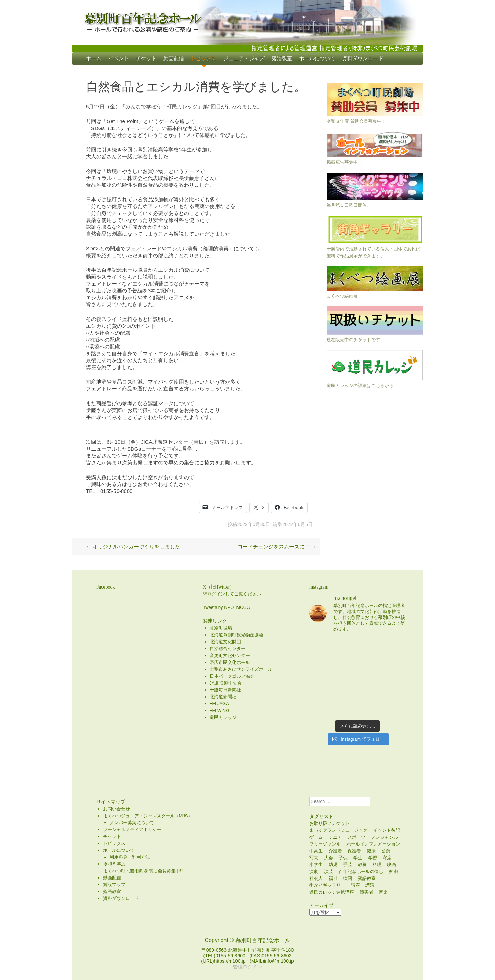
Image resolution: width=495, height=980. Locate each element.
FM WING (220, 710)
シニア (335, 837)
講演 (370, 885)
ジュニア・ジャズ (244, 58)
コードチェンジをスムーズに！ (277, 546)
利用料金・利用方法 (130, 857)
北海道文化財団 (225, 642)
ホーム (94, 58)
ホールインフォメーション (373, 844)
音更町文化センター (230, 655)
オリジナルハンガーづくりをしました (133, 546)
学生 (358, 858)
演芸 (329, 871)
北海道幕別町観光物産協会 (236, 635)
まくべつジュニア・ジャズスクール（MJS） (148, 816)
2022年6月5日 (298, 524)
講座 (355, 885)
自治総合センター (228, 649)
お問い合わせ (117, 809)
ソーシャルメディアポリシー (132, 830)
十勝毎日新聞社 (225, 690)
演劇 (314, 871)
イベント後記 (387, 830)
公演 (386, 851)
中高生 (316, 851)
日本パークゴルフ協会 (232, 676)
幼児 (333, 865)
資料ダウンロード (363, 58)
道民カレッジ (223, 717)
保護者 (354, 851)
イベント (119, 58)
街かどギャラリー (327, 885)
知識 (394, 871)
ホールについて (317, 58)
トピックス (204, 58)
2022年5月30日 (254, 524)
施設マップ (114, 885)
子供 (343, 858)
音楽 (383, 892)
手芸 (348, 865)
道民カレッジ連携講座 (332, 892)
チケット (146, 58)
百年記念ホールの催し (361, 871)
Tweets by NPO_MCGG (227, 607)
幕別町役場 (221, 628)
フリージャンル (325, 844)
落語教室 (282, 58)
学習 (373, 858)
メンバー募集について (132, 823)
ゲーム (316, 837)
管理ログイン (247, 967)
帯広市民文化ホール (230, 662)
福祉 (333, 878)
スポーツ (356, 837)
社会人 (316, 878)
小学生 (316, 865)
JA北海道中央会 (226, 683)
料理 (377, 865)
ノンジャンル (385, 837)
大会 (329, 858)
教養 (362, 865)
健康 (371, 851)
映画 (392, 865)
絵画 (348, 878)
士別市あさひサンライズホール (241, 669)
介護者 (335, 851)
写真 (314, 858)
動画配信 (174, 58)
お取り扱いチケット (329, 823)
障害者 (367, 892)
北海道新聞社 (223, 697)
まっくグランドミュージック (338, 830)
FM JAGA (219, 704)
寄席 (387, 858)
